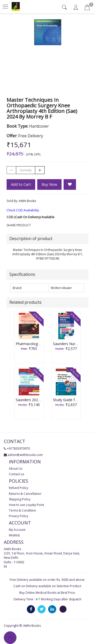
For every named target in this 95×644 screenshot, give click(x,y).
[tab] (65, 7)
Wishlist (14, 535)
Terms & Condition (22, 510)
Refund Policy (18, 488)
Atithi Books (27, 201)
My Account (17, 530)
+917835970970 (18, 448)
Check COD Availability (23, 210)
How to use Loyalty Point (26, 505)
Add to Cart (21, 184)
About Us (16, 469)
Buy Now (49, 184)
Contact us (16, 474)
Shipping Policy (20, 499)
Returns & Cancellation (25, 494)
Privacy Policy (18, 516)
